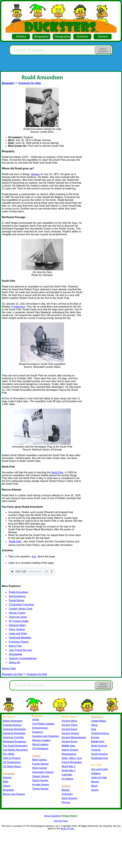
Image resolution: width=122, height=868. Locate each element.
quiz (34, 556)
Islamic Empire (70, 750)
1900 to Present (12, 758)
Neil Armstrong (17, 596)
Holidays (96, 773)
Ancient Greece (70, 733)
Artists (36, 720)
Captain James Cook (21, 609)
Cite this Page (61, 821)
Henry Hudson (17, 629)
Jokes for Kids (99, 778)
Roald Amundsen (18, 592)
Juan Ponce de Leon (20, 650)
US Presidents (40, 749)
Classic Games (41, 776)
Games (103, 36)
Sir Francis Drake (19, 621)
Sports (95, 790)
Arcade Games (41, 785)
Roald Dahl (15, 542)
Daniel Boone (16, 600)
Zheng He (14, 662)
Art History (68, 779)
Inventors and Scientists (46, 736)
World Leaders (40, 744)
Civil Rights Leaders (43, 724)
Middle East (98, 742)
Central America (100, 733)
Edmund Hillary (17, 625)
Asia (94, 729)
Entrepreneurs (40, 728)
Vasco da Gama (18, 617)
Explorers (38, 732)
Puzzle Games (40, 764)
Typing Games (40, 789)
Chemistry (67, 794)
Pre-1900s (8, 754)
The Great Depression (15, 746)
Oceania (96, 750)
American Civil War (13, 737)
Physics (66, 802)
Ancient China (69, 725)
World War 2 (69, 771)
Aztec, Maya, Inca (72, 758)
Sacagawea (15, 654)
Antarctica (19, 307)
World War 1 (69, 766)
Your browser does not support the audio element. (32, 572)
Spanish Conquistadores (23, 658)
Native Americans (12, 721)
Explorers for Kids (37, 674)
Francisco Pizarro (19, 642)
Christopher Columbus (21, 605)
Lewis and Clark (18, 633)
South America (99, 754)
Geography (63, 36)
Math (5, 782)
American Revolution (14, 729)
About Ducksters (53, 816)
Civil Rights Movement (15, 750)
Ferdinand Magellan (20, 638)
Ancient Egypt (69, 729)
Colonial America (12, 725)
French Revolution (72, 762)
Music (94, 786)
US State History (12, 766)
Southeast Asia (100, 758)
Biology (66, 790)
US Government (12, 762)
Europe (95, 737)
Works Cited (9, 669)
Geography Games (43, 772)
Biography (41, 36)
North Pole (57, 472)
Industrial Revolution (14, 733)
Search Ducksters (103, 50)
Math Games (39, 760)
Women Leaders (41, 740)
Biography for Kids (12, 674)
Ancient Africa (69, 721)
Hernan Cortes (17, 613)
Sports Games (40, 780)
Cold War (67, 775)
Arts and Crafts (100, 769)
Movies (95, 782)
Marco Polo (15, 646)
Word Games (40, 768)
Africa (94, 725)
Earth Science (69, 798)
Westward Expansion (14, 742)
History (21, 36)
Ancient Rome (69, 742)
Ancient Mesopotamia (74, 737)
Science (82, 36)
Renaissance (69, 754)
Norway (35, 174)
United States (99, 721)
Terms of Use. (67, 829)
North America (99, 746)
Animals (7, 778)
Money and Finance (14, 794)
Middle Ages (68, 746)
